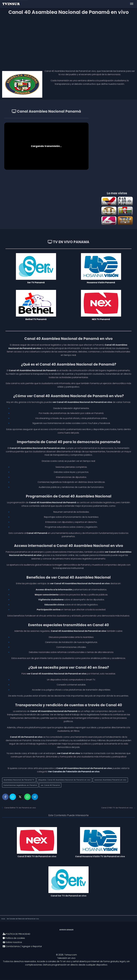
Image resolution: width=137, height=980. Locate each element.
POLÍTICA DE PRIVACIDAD (16, 934)
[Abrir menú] (132, 4)
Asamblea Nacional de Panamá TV (19, 780)
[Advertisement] (68, 41)
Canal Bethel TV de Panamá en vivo (20, 808)
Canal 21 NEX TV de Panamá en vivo (117, 808)
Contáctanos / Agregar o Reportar (22, 947)
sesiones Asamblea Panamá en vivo (110, 780)
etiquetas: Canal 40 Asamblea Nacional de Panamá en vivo (64, 780)
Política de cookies (14, 938)
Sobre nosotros (12, 942)
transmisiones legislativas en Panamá (20, 785)
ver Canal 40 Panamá (50, 785)
